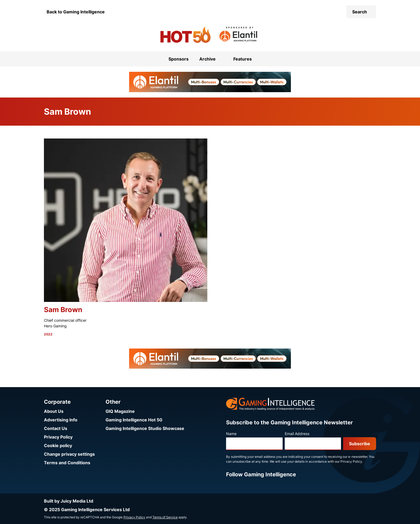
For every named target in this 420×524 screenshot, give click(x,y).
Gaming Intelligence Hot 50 (134, 420)
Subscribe (360, 444)
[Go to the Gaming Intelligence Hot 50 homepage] (185, 35)
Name (231, 434)
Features (243, 59)
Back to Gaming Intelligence (76, 12)
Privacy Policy (58, 437)
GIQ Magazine (120, 411)
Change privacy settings (69, 454)
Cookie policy (58, 446)
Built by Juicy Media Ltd (69, 501)
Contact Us (56, 428)
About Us (54, 411)
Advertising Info (61, 420)
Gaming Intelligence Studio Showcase (145, 428)
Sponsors (179, 59)
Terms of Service (165, 517)
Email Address (297, 434)
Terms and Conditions (67, 463)
